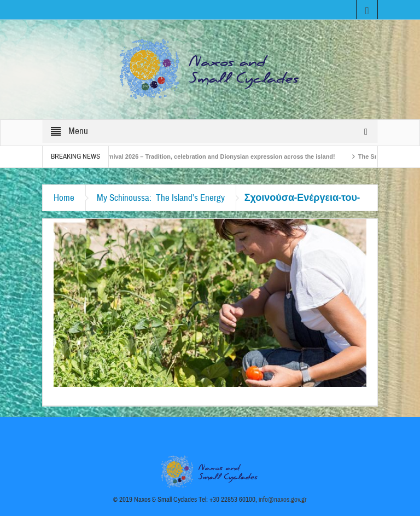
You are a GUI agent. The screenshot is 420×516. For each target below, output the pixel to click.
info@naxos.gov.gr (283, 500)
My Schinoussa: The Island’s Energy (161, 198)
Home (64, 198)
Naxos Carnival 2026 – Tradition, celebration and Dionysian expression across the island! (211, 156)
